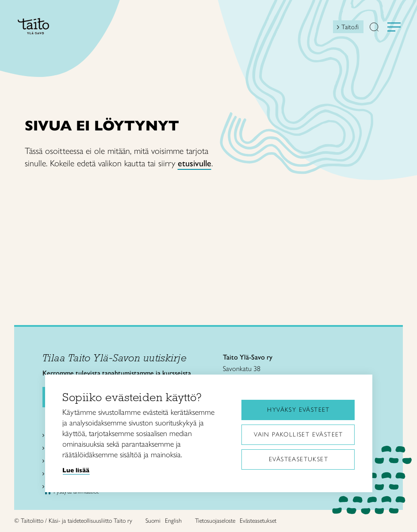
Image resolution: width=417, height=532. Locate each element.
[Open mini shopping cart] (325, 29)
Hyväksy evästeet (298, 410)
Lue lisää (76, 470)
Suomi (153, 521)
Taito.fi (350, 27)
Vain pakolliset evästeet (298, 434)
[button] (374, 28)
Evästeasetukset (298, 459)
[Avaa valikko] (394, 27)
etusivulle (195, 163)
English (173, 521)
